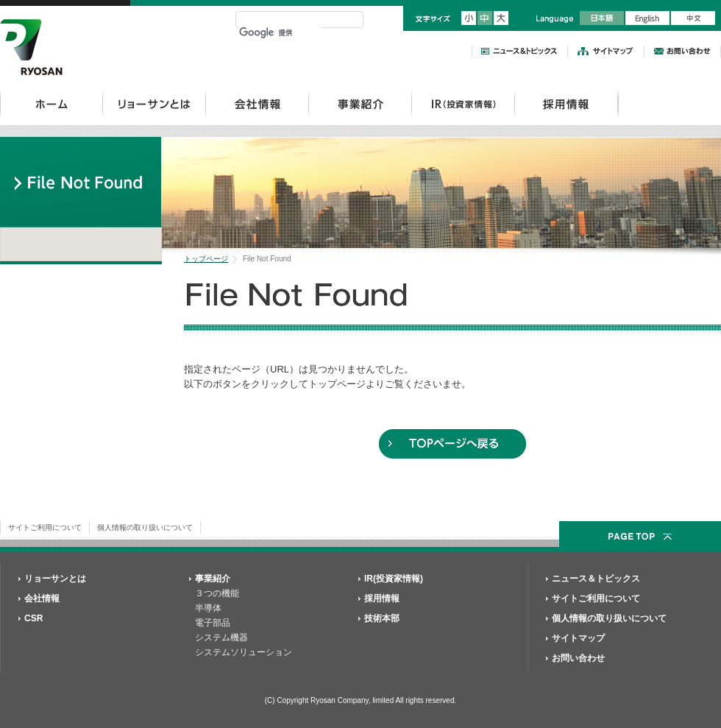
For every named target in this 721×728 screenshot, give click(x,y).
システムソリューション (244, 652)
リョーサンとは (154, 104)
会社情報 (257, 104)
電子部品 (213, 623)
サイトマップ (578, 638)
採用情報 (566, 104)
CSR (34, 618)
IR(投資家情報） (463, 104)
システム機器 (221, 637)
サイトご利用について (45, 527)
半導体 (208, 608)
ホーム (51, 104)
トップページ (206, 259)
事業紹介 (360, 104)
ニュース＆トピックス (596, 579)
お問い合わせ (578, 658)
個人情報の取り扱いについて (145, 527)
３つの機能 (217, 593)
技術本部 (382, 618)
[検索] (280, 32)
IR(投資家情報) (394, 579)
